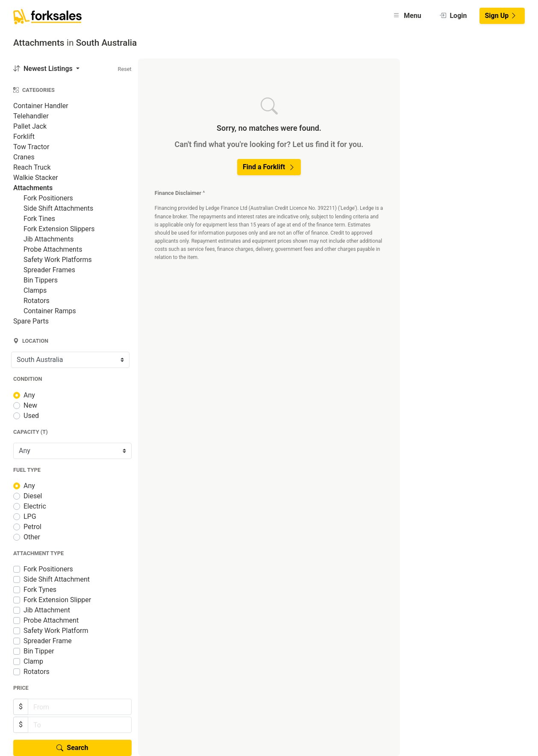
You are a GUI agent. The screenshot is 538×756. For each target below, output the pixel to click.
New (30, 405)
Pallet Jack (30, 126)
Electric (35, 506)
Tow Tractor (31, 147)
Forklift (24, 137)
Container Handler (41, 106)
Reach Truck (32, 167)
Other (32, 537)
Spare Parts (31, 321)
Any (29, 395)
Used (31, 416)
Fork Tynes (40, 590)
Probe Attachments (53, 249)
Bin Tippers (41, 280)
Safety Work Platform (56, 631)
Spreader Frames (49, 270)
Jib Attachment (47, 610)
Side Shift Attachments (58, 208)
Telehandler (31, 116)
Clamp (33, 661)
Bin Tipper (39, 651)
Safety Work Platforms (58, 260)
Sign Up (501, 16)
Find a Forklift (269, 167)
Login (453, 16)
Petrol (32, 527)
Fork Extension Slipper (57, 600)
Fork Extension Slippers (59, 229)
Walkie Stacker (36, 178)
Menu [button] (407, 16)
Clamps (35, 290)
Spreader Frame (48, 641)
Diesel (33, 496)
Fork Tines (39, 219)
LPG (30, 516)
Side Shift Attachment (57, 579)
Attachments (33, 188)
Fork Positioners (48, 198)
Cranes (24, 157)
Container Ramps (50, 311)
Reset (125, 69)
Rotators (37, 301)
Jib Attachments (49, 239)
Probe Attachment (51, 620)
